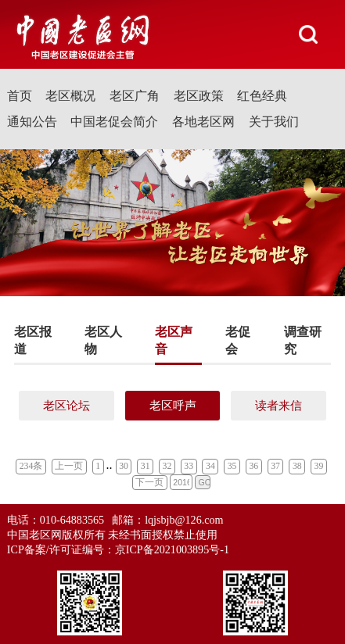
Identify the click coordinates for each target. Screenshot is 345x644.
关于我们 (274, 122)
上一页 (69, 466)
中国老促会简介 (114, 122)
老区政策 (199, 96)
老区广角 (135, 96)
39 (319, 466)
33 (189, 466)
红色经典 (262, 96)
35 (232, 466)
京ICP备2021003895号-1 (172, 549)
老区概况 (70, 96)
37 (275, 466)
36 (253, 466)
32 (167, 466)
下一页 (149, 483)
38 (297, 466)
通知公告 (32, 122)
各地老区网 (203, 122)
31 (146, 466)
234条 (31, 466)
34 (210, 466)
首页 (20, 96)
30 (124, 466)
